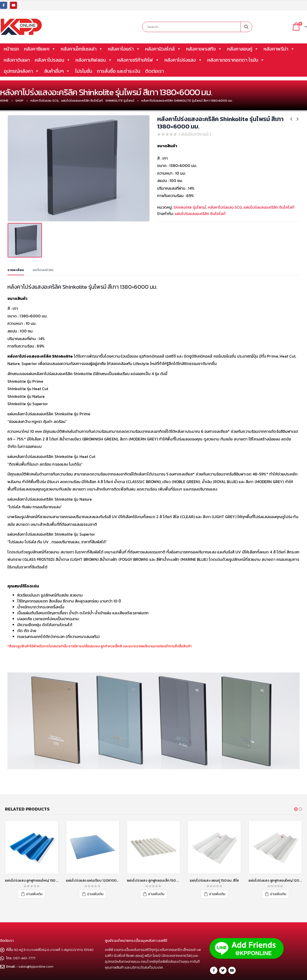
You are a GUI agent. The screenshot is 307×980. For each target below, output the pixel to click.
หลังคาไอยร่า (124, 49)
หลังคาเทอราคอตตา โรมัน (236, 60)
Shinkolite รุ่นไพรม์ (190, 207)
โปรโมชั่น (84, 71)
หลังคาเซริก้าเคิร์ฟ (138, 60)
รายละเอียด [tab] (16, 249)
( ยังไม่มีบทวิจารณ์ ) (195, 134)
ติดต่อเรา (154, 71)
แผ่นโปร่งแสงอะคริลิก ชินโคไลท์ (269, 207)
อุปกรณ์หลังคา (21, 71)
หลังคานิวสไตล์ (163, 49)
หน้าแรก (11, 49)
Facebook (214, 939)
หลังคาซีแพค (40, 49)
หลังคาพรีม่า (279, 49)
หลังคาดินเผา (17, 60)
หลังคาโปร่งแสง (183, 60)
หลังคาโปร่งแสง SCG (225, 207)
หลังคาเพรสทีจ (204, 49)
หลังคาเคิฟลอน (94, 60)
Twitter (223, 939)
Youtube (232, 939)
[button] (296, 789)
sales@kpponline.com (36, 935)
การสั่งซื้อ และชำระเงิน (119, 71)
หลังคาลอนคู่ (243, 49)
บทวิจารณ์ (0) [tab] (43, 249)
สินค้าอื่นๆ (57, 71)
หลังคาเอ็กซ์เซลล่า (82, 49)
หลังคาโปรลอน (53, 60)
